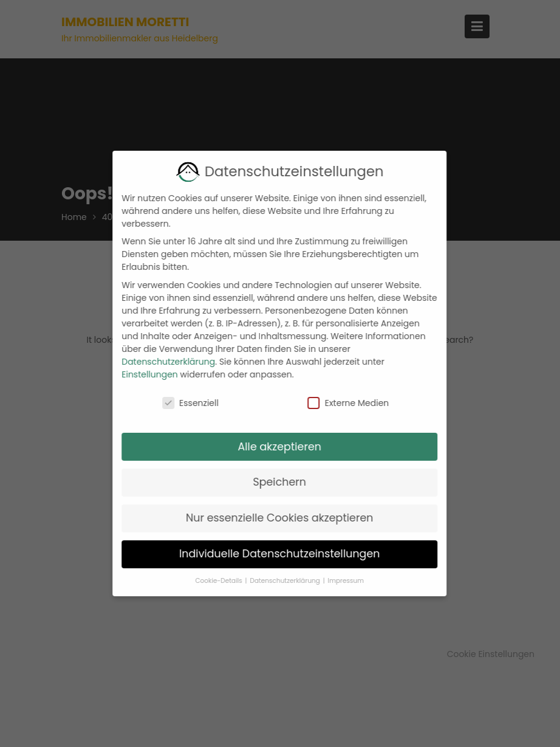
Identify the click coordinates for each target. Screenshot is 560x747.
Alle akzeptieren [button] (273, 447)
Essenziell (184, 403)
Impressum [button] (339, 581)
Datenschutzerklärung (162, 362)
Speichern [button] (273, 482)
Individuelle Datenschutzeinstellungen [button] (274, 554)
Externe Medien (342, 403)
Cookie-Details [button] (213, 581)
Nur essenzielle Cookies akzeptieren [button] (274, 518)
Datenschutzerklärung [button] (279, 581)
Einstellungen (144, 374)
